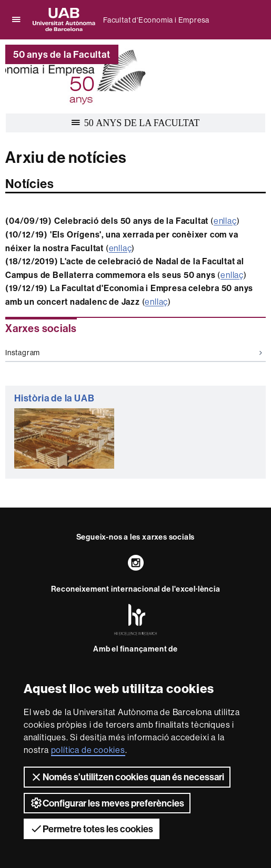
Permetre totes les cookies (92, 829)
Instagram (134, 353)
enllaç (225, 221)
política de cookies (88, 750)
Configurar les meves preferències (107, 803)
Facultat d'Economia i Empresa (156, 20)
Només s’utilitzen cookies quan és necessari (127, 777)
